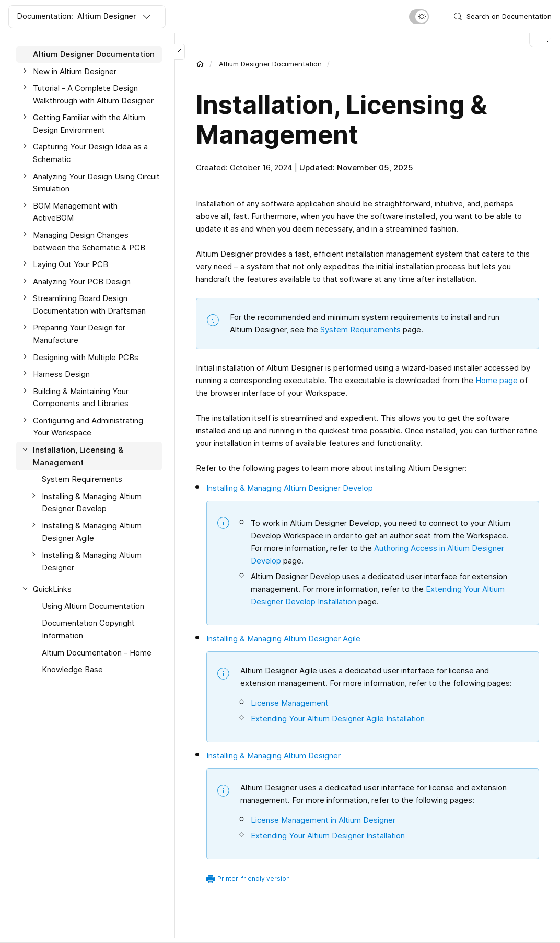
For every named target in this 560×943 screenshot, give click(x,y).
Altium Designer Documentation (94, 54)
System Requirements (82, 479)
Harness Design (61, 374)
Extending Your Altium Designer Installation (328, 836)
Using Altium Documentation (93, 606)
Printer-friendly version (254, 878)
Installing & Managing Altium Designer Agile (92, 532)
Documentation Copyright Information (88, 629)
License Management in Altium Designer (323, 820)
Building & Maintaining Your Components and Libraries (81, 398)
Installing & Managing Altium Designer (92, 561)
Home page (497, 380)
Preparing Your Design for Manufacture (79, 334)
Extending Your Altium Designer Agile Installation (338, 718)
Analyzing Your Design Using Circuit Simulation (96, 183)
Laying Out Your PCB (71, 264)
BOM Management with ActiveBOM (75, 212)
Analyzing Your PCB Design (82, 281)
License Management (290, 703)
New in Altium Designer (75, 71)
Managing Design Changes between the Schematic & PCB (89, 241)
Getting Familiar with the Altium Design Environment (89, 124)
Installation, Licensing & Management (78, 456)
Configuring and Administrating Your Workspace (88, 427)
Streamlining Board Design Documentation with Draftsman (89, 304)
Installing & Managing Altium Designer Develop (92, 503)
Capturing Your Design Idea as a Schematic (90, 153)
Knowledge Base (72, 669)
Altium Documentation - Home (97, 653)
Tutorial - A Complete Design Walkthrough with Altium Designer (93, 94)
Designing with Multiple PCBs (86, 357)
